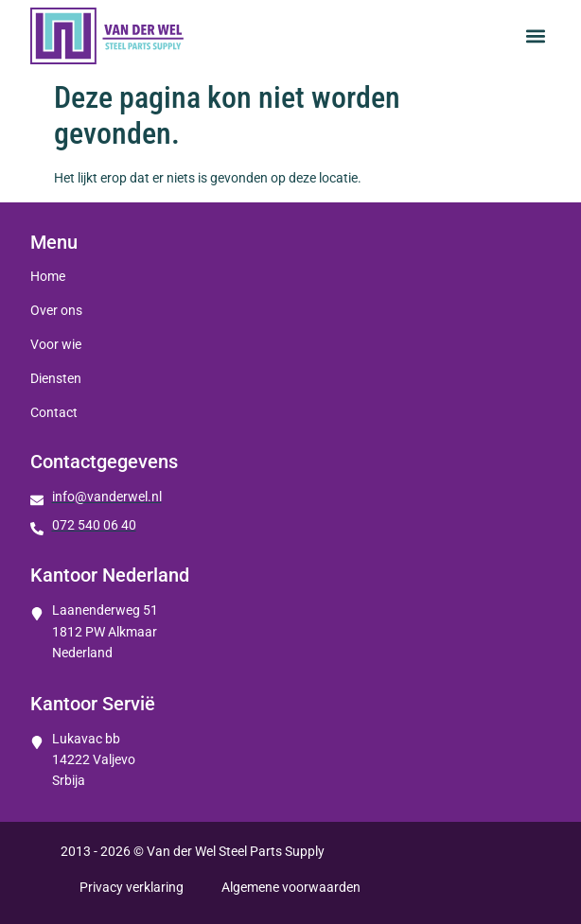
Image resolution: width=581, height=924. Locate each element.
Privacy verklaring (132, 887)
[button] (535, 36)
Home (48, 276)
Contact (54, 412)
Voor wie (56, 344)
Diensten (56, 378)
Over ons (56, 310)
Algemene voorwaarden (291, 887)
